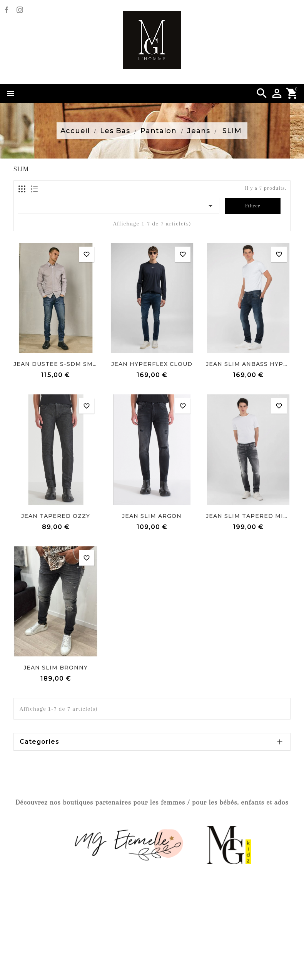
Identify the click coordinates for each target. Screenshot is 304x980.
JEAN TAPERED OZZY (56, 516)
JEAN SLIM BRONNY (56, 668)
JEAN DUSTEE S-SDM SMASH (60, 364)
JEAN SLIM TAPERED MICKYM (253, 516)
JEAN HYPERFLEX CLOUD (152, 364)
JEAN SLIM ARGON (152, 516)
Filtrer (253, 206)
